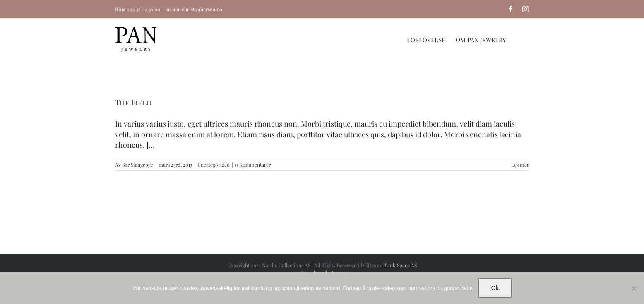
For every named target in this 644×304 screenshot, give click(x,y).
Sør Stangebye (138, 165)
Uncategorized (214, 165)
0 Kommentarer (253, 165)
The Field (133, 103)
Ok (495, 288)
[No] (634, 288)
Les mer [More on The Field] (520, 165)
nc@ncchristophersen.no (194, 9)
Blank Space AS (400, 265)
